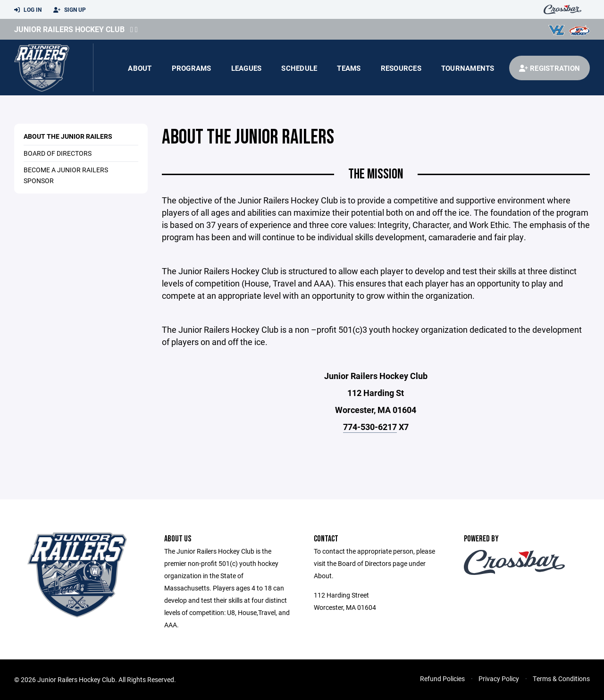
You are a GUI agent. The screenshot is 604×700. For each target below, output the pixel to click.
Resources (401, 68)
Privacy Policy (499, 679)
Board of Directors (58, 153)
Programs (192, 68)
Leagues (247, 68)
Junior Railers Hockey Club (69, 29)
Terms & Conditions (561, 679)
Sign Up (70, 10)
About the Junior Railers (68, 136)
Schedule (299, 68)
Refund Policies (442, 679)
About (140, 68)
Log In (28, 10)
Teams (349, 68)
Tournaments (468, 68)
